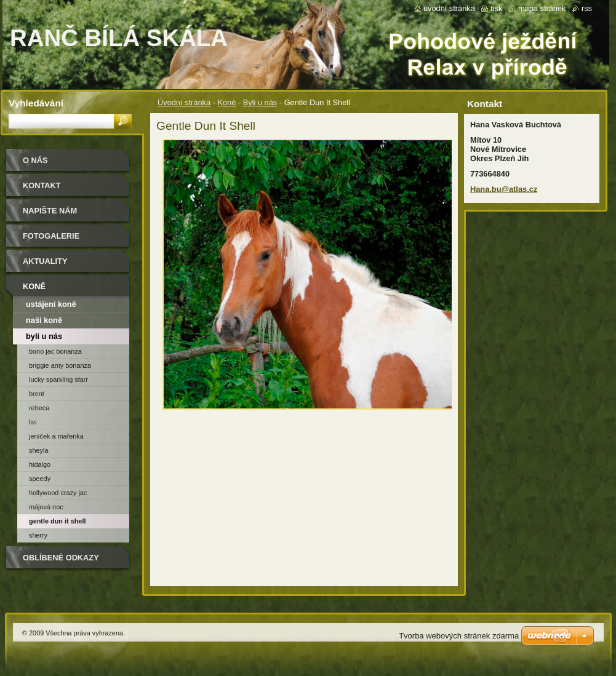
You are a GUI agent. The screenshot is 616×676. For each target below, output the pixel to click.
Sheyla (38, 450)
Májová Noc (46, 507)
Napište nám (50, 211)
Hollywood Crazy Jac (58, 493)
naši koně (44, 320)
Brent (37, 394)
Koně (226, 102)
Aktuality (45, 261)
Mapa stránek (542, 8)
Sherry (38, 535)
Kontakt (42, 185)
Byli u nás (260, 102)
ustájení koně (51, 304)
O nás (35, 160)
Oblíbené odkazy (61, 558)
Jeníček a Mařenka (56, 436)
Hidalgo (40, 464)
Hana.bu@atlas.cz (504, 189)
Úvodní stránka (184, 102)
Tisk (496, 8)
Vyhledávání (36, 103)
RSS (587, 8)
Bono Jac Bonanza (55, 351)
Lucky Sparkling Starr (58, 380)
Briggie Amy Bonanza (60, 365)
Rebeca (39, 408)
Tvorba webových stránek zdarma (459, 636)
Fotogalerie (51, 236)
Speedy (40, 479)
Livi (33, 422)
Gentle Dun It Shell (57, 521)
